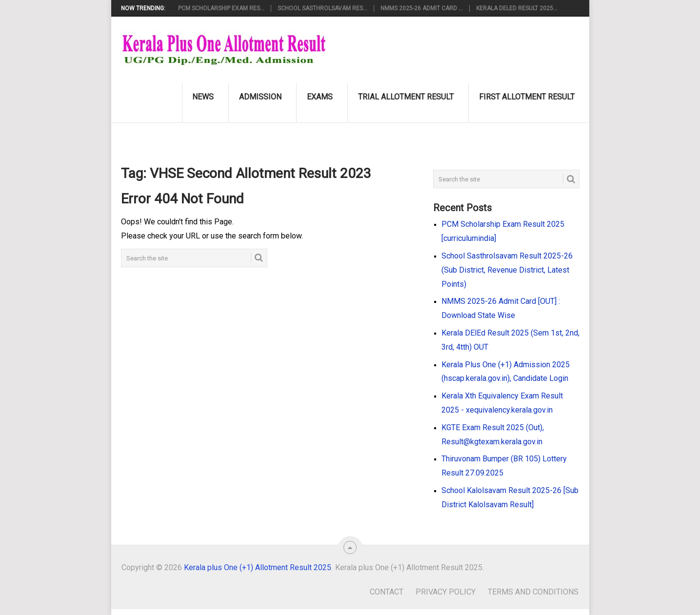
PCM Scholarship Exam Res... (221, 8)
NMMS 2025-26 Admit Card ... (422, 8)
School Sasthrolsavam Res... (322, 8)
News (203, 97)
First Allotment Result (527, 97)
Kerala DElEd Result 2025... (517, 8)
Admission (260, 97)
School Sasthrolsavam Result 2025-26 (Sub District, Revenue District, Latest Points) (507, 270)
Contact (387, 592)
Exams (320, 97)
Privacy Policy (446, 592)
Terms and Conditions (533, 592)
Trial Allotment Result (406, 97)
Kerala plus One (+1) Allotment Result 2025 (258, 567)
